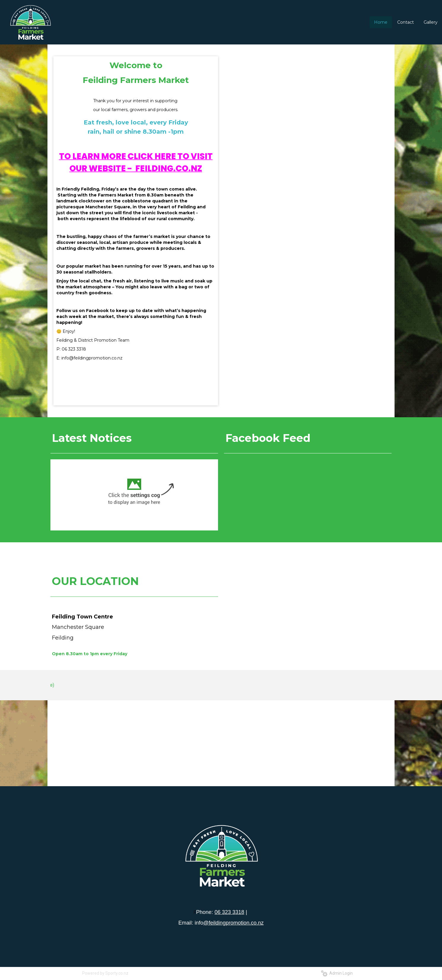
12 (330, 165)
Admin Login (337, 973)
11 (325, 165)
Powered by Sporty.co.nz (105, 973)
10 (320, 165)
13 (335, 165)
